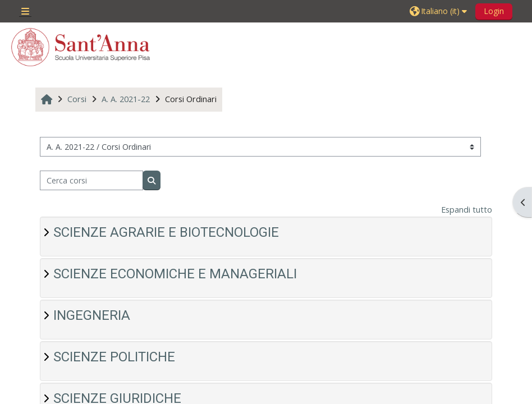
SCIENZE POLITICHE (114, 357)
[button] (440, 11)
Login (494, 11)
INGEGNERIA (92, 315)
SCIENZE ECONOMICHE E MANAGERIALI (175, 274)
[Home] (81, 47)
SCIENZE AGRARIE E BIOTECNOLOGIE (166, 232)
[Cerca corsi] (91, 180)
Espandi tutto (467, 210)
